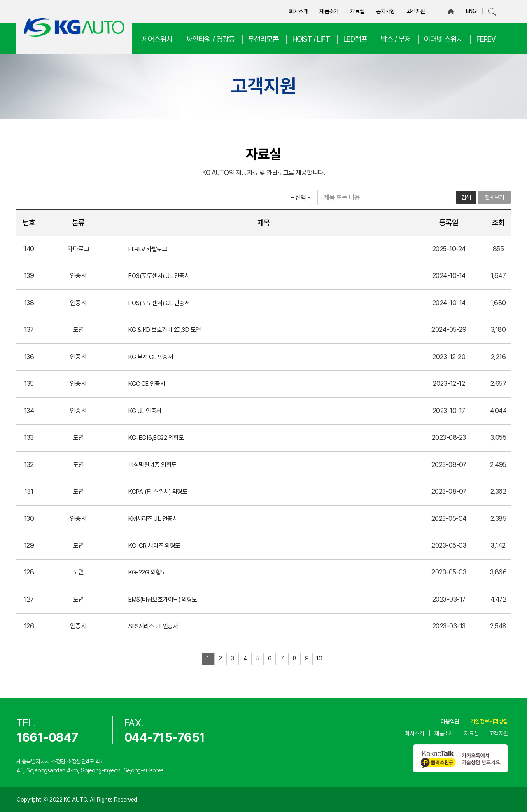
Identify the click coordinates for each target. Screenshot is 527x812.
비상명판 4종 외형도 (153, 465)
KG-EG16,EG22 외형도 (156, 438)
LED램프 (355, 39)
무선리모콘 (263, 39)
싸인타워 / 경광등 (210, 39)
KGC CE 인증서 (147, 384)
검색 (466, 197)
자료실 (357, 11)
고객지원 (416, 11)
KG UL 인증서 (145, 411)
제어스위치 (157, 39)
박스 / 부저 (396, 39)
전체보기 (494, 197)
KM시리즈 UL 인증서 (153, 519)
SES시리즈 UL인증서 (153, 626)
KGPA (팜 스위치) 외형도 (158, 492)
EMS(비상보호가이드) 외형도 (163, 600)
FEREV (486, 39)
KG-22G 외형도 (147, 572)
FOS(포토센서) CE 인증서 (159, 303)
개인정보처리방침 (489, 721)
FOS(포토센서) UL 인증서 (159, 276)
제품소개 (329, 11)
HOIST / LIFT (311, 39)
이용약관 (450, 721)
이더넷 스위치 (443, 39)
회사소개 (298, 11)
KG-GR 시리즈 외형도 (154, 546)
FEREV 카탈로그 (148, 249)
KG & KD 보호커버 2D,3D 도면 (165, 330)
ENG (471, 11)
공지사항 (385, 11)
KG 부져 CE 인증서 (151, 357)
